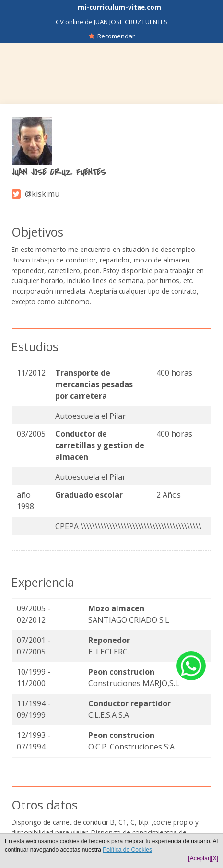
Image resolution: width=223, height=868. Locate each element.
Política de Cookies (127, 850)
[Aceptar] (200, 858)
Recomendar (112, 36)
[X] (215, 858)
